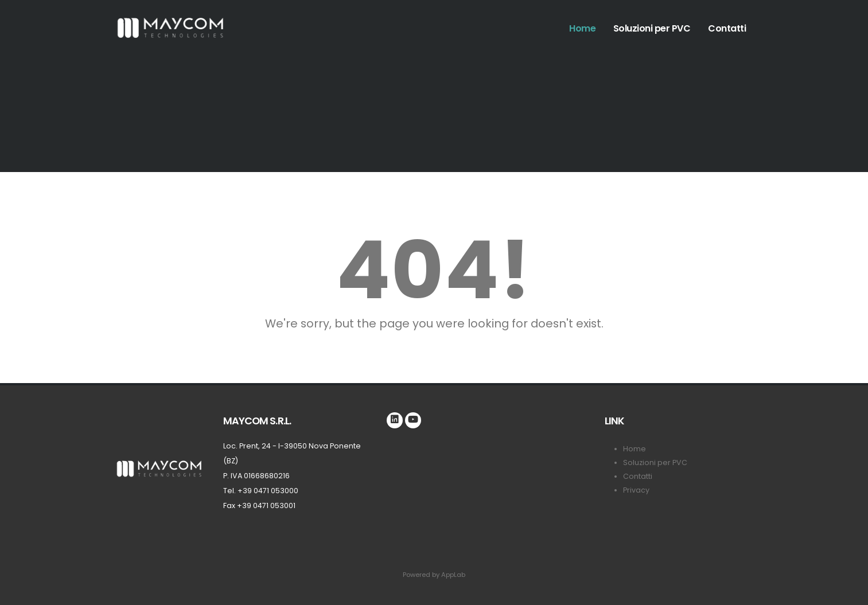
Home (582, 28)
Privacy (636, 490)
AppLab (453, 575)
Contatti (727, 28)
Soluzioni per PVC (652, 28)
